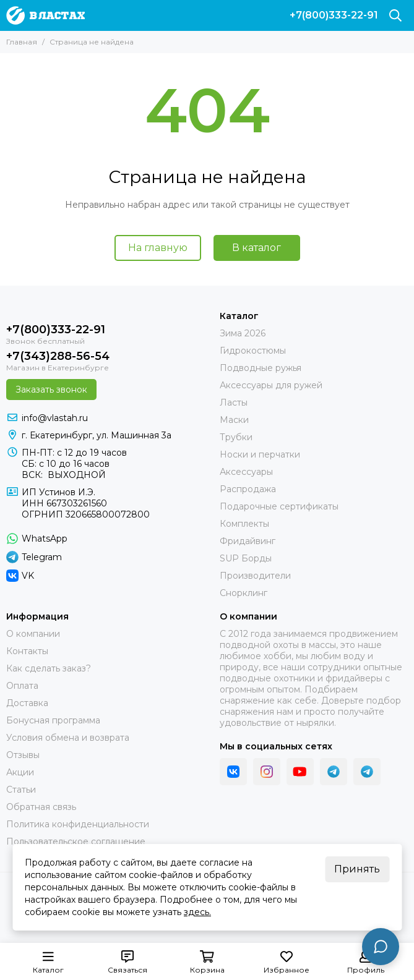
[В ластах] (45, 15)
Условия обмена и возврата (68, 738)
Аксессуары (246, 472)
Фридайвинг (248, 541)
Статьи (21, 790)
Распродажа (248, 489)
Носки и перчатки (260, 454)
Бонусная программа (53, 720)
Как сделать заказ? (49, 668)
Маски (234, 420)
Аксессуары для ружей (271, 385)
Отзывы (23, 755)
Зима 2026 (243, 333)
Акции (20, 772)
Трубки (236, 437)
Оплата (22, 686)
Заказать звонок (51, 390)
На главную (158, 248)
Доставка (27, 703)
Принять (357, 869)
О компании (33, 634)
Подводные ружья (261, 368)
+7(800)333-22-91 (334, 15)
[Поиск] (395, 15)
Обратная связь (41, 807)
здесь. (197, 912)
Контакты (27, 651)
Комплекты (244, 524)
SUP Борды (246, 558)
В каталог (257, 248)
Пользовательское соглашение (76, 842)
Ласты (234, 403)
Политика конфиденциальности (78, 824)
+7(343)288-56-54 (58, 356)
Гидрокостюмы (253, 351)
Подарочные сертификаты (279, 506)
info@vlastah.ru (55, 418)
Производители (255, 576)
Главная (22, 42)
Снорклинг (244, 593)
